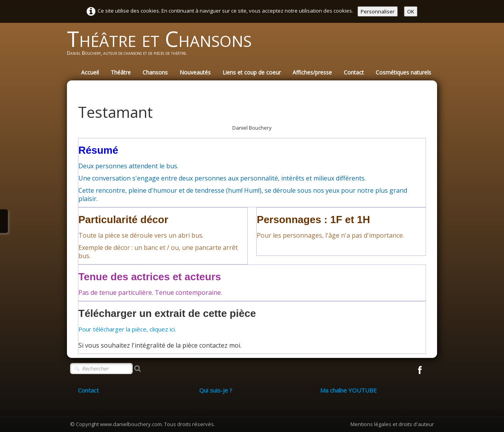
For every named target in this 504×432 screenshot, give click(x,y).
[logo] (162, 46)
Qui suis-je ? (216, 390)
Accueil (90, 72)
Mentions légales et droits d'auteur (392, 424)
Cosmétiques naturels (403, 72)
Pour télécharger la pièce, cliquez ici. (127, 329)
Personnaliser (378, 11)
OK (411, 11)
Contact (354, 72)
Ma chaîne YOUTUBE (348, 390)
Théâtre (121, 72)
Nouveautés (195, 72)
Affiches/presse (312, 72)
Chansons (155, 72)
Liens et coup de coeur (252, 72)
